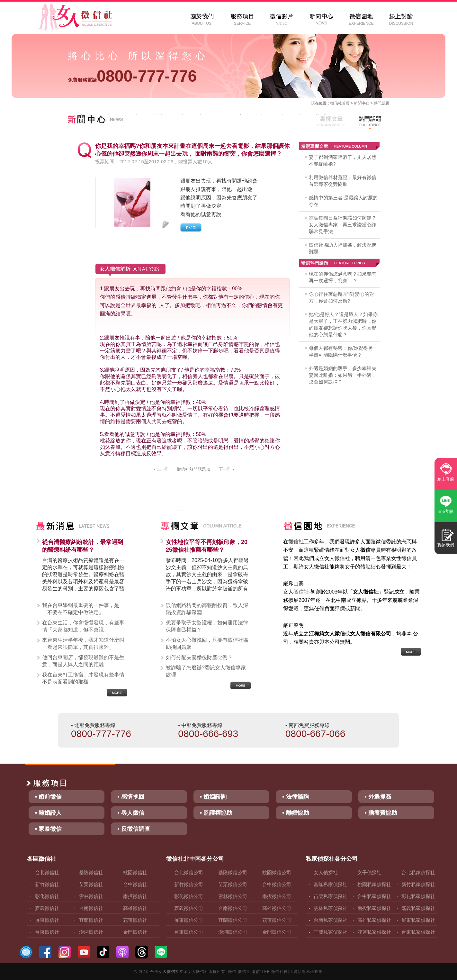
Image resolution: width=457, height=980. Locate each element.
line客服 (446, 511)
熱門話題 (381, 103)
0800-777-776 (132, 76)
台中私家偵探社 (374, 896)
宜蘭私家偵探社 (331, 932)
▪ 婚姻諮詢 (213, 797)
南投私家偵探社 (374, 908)
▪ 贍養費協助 (381, 813)
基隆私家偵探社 (331, 884)
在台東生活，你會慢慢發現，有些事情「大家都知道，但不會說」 (83, 626)
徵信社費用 (282, 972)
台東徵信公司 (189, 932)
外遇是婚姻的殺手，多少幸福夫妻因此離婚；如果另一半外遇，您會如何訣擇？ (343, 375)
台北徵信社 (47, 872)
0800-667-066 (315, 734)
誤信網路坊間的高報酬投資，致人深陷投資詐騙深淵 (207, 609)
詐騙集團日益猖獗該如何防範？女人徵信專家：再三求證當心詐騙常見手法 (343, 225)
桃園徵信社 (135, 872)
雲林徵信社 (91, 896)
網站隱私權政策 (308, 972)
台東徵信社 (47, 932)
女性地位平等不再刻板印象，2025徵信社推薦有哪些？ (207, 546)
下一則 (227, 469)
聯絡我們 (446, 545)
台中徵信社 (135, 884)
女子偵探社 (369, 872)
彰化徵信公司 (189, 896)
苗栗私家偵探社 (331, 896)
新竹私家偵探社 (418, 884)
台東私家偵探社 (418, 932)
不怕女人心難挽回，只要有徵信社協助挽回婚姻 (207, 644)
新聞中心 (362, 103)
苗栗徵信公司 (233, 884)
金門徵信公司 (277, 932)
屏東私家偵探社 (418, 920)
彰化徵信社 (47, 896)
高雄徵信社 (135, 908)
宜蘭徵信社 (91, 920)
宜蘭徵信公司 (233, 920)
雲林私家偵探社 (331, 908)
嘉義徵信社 (47, 908)
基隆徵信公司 (233, 872)
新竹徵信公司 (189, 884)
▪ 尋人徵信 (131, 813)
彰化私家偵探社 (418, 896)
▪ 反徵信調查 (134, 829)
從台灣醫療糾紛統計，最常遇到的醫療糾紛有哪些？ (83, 546)
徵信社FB (261, 972)
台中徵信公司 (277, 884)
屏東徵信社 (47, 920)
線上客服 (446, 479)
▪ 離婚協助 (296, 813)
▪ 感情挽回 (131, 797)
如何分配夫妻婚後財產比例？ (199, 657)
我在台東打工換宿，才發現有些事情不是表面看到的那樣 (83, 678)
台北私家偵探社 (418, 872)
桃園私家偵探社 (374, 884)
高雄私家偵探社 (374, 920)
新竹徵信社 (47, 884)
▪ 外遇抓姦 (378, 797)
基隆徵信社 (91, 872)
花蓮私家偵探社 (374, 932)
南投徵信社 (135, 896)
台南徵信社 (91, 908)
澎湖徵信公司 (233, 932)
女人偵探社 (326, 872)
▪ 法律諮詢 (296, 797)
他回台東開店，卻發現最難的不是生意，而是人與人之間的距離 (83, 661)
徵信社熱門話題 (194, 469)
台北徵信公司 (189, 872)
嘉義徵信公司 (189, 908)
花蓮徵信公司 (277, 920)
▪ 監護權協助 (216, 813)
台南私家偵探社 (331, 920)
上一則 (161, 469)
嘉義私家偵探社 (418, 908)
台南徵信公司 (233, 908)
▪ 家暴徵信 (48, 829)
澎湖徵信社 (91, 932)
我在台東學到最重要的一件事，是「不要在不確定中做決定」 (81, 609)
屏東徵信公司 (189, 920)
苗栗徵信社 (91, 884)
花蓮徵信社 (135, 920)
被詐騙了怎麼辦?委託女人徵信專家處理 (206, 671)
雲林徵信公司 (233, 896)
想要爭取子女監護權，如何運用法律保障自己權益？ (207, 626)
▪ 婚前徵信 (48, 797)
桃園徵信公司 (277, 872)
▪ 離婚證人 (48, 813)
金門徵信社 (135, 932)
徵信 (232, 972)
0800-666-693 (208, 734)
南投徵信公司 (277, 896)
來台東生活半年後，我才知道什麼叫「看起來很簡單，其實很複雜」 (83, 644)
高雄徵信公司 (277, 908)
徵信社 (336, 103)
